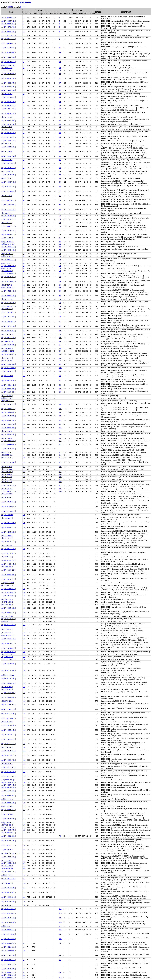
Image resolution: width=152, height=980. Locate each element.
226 (24, 883)
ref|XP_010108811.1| (9, 409)
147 (24, 605)
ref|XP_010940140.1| (9, 412)
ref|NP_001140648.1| (9, 639)
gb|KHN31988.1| (7, 143)
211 (24, 806)
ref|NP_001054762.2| (9, 625)
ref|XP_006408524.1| (9, 897)
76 (60, 250)
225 (24, 868)
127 (60, 479)
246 (24, 888)
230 (24, 477)
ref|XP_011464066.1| (9, 704)
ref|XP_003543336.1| (9, 303)
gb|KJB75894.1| (7, 467)
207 (24, 796)
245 (24, 491)
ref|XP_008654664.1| (9, 579)
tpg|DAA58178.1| (7, 515)
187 (24, 739)
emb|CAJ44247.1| (7, 926)
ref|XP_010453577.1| (9, 830)
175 (24, 701)
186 (24, 735)
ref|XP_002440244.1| (9, 506)
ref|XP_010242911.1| (9, 231)
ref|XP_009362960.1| (9, 888)
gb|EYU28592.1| (7, 171)
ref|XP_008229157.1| (9, 62)
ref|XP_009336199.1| (9, 97)
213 (24, 814)
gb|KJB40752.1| (7, 482)
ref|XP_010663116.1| (9, 879)
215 (24, 823)
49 (60, 124)
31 (24, 129)
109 (60, 368)
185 (24, 730)
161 (24, 977)
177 (24, 709)
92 (24, 341)
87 (24, 331)
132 (60, 428)
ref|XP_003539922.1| (9, 137)
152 (24, 629)
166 (24, 671)
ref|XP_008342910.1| (9, 124)
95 (60, 345)
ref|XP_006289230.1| (9, 819)
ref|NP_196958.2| (7, 814)
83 (24, 321)
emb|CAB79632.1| (8, 254)
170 (24, 687)
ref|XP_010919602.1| (9, 385)
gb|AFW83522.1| (7, 633)
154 (24, 409)
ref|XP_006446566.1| (9, 444)
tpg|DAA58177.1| (7, 866)
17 (24, 78)
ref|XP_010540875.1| (9, 216)
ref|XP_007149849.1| (9, 291)
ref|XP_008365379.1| (9, 787)
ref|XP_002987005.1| (9, 664)
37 (60, 78)
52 (24, 268)
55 (60, 200)
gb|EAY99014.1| (7, 494)
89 (24, 303)
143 (24, 608)
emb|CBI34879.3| (7, 621)
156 (24, 635)
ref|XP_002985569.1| (9, 671)
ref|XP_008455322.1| (9, 234)
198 (24, 780)
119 (60, 485)
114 (60, 462)
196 (24, 767)
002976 (23, 7)
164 (24, 659)
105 (24, 380)
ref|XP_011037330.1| (9, 205)
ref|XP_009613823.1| (9, 939)
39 (24, 94)
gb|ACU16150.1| (7, 396)
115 (60, 452)
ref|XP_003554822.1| (9, 744)
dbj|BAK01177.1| (7, 341)
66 (24, 234)
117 (60, 457)
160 (24, 652)
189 (24, 760)
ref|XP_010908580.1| (9, 697)
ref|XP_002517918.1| (9, 90)
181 (24, 420)
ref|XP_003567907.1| (9, 553)
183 (24, 428)
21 (24, 124)
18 (24, 43)
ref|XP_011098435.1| (9, 828)
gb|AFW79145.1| (7, 545)
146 (24, 613)
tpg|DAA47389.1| (7, 616)
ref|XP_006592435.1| (9, 133)
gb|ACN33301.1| (7, 518)
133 (60, 491)
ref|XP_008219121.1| (9, 947)
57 (24, 256)
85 (60, 226)
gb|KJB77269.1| (7, 438)
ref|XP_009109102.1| (9, 273)
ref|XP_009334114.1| (9, 751)
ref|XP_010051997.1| (9, 317)
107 (60, 354)
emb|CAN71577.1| (8, 401)
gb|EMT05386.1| (7, 348)
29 (60, 57)
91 (60, 238)
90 (60, 254)
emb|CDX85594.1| (8, 806)
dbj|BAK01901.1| (7, 602)
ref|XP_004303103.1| (9, 48)
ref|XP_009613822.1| (9, 934)
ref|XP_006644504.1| (9, 502)
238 (24, 472)
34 (60, 129)
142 (24, 404)
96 (60, 361)
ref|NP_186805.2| (7, 850)
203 (24, 452)
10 (24, 32)
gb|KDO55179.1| (7, 455)
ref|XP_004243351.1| (9, 17)
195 (24, 764)
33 (60, 70)
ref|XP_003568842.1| (9, 592)
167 (24, 675)
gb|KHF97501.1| (7, 905)
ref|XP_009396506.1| (9, 389)
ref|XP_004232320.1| (9, 420)
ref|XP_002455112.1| (9, 683)
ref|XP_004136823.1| (9, 960)
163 (24, 657)
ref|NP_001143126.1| (9, 560)
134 (60, 412)
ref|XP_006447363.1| (9, 182)
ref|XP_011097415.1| (9, 659)
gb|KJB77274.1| (7, 285)
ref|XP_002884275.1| (9, 485)
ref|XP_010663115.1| (9, 872)
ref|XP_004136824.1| (9, 943)
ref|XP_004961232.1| (9, 527)
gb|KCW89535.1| (7, 334)
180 (24, 722)
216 (24, 444)
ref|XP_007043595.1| (9, 191)
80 (60, 223)
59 (60, 171)
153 (24, 633)
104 (24, 376)
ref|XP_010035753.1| (9, 168)
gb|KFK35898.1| (7, 223)
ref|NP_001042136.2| (9, 679)
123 (60, 489)
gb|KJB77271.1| (7, 196)
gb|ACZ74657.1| (7, 861)
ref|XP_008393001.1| (9, 796)
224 (24, 866)
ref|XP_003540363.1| (9, 281)
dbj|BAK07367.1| (7, 657)
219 (24, 975)
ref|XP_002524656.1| (9, 841)
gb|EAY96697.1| (7, 629)
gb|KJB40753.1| (7, 474)
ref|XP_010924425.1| (9, 312)
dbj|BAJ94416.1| (7, 585)
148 (24, 621)
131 (60, 409)
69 (60, 263)
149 (24, 619)
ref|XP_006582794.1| (9, 113)
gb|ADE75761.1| (7, 687)
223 (24, 833)
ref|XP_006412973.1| (9, 226)
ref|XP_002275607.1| (9, 619)
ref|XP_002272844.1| (9, 187)
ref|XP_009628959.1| (9, 35)
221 (24, 467)
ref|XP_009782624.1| (9, 32)
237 (24, 863)
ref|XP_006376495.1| (9, 200)
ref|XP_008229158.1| (9, 57)
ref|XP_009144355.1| (9, 972)
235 (24, 861)
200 (24, 782)
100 (60, 358)
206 (24, 791)
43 (60, 74)
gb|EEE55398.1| (7, 469)
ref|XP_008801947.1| (9, 404)
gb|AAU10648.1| (7, 497)
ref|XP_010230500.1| (9, 950)
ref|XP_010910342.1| (9, 735)
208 (24, 457)
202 (24, 787)
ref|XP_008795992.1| (9, 977)
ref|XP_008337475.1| (9, 74)
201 (24, 785)
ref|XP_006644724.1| (9, 371)
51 (24, 210)
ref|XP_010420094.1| (9, 975)
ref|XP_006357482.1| (9, 21)
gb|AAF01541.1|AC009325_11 (12, 853)
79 (60, 256)
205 (24, 441)
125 (60, 913)
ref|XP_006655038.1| (9, 608)
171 (24, 689)
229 (24, 474)
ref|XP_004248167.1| (9, 43)
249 (24, 897)
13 (24, 102)
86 (24, 291)
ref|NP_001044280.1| (9, 345)
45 (60, 121)
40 (60, 178)
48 (60, 102)
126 (24, 545)
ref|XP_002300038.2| (9, 923)
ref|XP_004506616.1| (9, 87)
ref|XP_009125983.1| (9, 810)
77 (60, 273)
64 (24, 137)
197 (24, 776)
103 (24, 285)
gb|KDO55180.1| (7, 452)
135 (24, 579)
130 (24, 560)
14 (24, 97)
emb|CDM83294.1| (8, 583)
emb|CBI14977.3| (7, 875)
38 (60, 156)
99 (60, 351)
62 (24, 191)
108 (60, 331)
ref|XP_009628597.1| (9, 24)
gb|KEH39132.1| (7, 309)
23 (60, 127)
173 (24, 424)
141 (60, 404)
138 (60, 474)
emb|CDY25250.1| (8, 242)
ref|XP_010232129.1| (9, 964)
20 (24, 70)
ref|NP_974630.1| (7, 376)
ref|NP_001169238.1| (9, 392)
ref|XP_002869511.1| (9, 219)
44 (24, 182)
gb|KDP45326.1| (7, 701)
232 (24, 850)
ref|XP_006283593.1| (9, 277)
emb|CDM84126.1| (8, 351)
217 (24, 825)
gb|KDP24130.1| (7, 68)
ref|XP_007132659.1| (9, 147)
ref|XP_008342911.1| (9, 105)
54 (60, 210)
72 (60, 247)
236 (24, 479)
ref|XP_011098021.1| (9, 70)
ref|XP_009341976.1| (9, 102)
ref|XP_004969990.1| (9, 368)
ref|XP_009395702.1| (9, 331)
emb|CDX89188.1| (8, 263)
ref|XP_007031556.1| (9, 462)
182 (24, 416)
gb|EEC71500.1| (7, 361)
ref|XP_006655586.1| (9, 523)
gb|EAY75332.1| (7, 538)
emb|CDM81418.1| (8, 675)
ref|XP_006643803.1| (9, 652)
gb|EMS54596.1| (7, 605)
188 (24, 744)
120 (60, 435)
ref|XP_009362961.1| (9, 892)
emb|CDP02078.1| (8, 780)
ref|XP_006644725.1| (9, 364)
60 (24, 133)
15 (60, 48)
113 (24, 497)
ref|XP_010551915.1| (9, 730)
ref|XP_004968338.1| (9, 714)
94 (24, 348)
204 (24, 455)
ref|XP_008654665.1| (9, 575)
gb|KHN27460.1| (7, 764)
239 (24, 875)
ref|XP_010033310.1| (9, 725)
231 (24, 482)
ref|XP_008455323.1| (9, 260)
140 (60, 482)
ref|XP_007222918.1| (9, 902)
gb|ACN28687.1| (7, 883)
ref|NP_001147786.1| (9, 693)
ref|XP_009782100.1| (9, 428)
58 (24, 266)
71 (24, 260)
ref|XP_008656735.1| (9, 549)
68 (60, 260)
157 (24, 639)
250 (24, 902)
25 (24, 65)
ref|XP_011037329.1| (9, 210)
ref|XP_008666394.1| (9, 596)
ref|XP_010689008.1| (9, 175)
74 (24, 287)
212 (24, 810)
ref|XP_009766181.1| (9, 930)
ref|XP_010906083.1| (9, 424)
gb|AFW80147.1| (7, 654)
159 (24, 643)
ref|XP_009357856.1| (9, 78)
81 (24, 281)
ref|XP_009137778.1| (9, 296)
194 (24, 950)
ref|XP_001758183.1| (9, 909)
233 (24, 853)
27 (60, 168)
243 (24, 489)
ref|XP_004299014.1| (9, 709)
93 (60, 341)
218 (24, 828)
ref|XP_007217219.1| (9, 845)
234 (24, 857)
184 (24, 725)
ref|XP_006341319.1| (9, 863)
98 (24, 358)
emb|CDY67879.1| (8, 287)
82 (60, 244)
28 (60, 52)
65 (24, 147)
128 (60, 467)
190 (24, 747)
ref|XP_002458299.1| (9, 532)
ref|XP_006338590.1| (9, 416)
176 (24, 704)
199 (24, 435)
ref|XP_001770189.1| (9, 913)
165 (24, 664)
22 (60, 68)
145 (24, 602)
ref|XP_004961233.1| (9, 542)
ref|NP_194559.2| (7, 238)
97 (60, 321)
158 (24, 648)
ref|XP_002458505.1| (9, 354)
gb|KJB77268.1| (7, 151)
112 (60, 441)
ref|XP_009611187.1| (9, 776)
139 (24, 589)
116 (60, 472)
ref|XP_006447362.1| (9, 156)
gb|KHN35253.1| (7, 117)
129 (24, 549)
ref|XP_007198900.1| (9, 52)
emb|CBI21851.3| (7, 398)
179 (24, 718)
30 (60, 62)
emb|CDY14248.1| (8, 256)
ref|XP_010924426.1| (9, 836)
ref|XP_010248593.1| (9, 648)
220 (24, 462)
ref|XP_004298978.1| (9, 955)
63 (24, 143)
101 (24, 309)
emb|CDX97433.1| (8, 244)
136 (60, 424)
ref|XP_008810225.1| (9, 306)
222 (24, 830)
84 (24, 271)
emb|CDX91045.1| (8, 823)
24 (24, 68)
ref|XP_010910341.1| (9, 739)
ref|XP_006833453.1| (9, 643)
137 (60, 477)
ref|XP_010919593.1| (9, 321)
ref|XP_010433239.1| (9, 266)
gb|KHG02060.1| (7, 479)
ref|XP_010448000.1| (9, 250)
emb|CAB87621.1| (8, 799)
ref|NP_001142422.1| (9, 570)
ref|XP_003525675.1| (9, 755)
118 (60, 455)
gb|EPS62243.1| (7, 213)
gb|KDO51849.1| (7, 160)
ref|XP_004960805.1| (9, 564)
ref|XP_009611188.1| (9, 767)
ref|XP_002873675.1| (9, 772)
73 (24, 231)
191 (24, 751)
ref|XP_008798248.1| (9, 326)
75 (24, 196)
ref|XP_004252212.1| (9, 491)
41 (24, 141)
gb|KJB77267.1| (7, 431)
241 (24, 872)
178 (24, 714)
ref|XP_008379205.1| (9, 785)
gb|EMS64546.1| (7, 567)
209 (24, 799)
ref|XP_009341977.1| (9, 83)
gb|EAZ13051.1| (7, 536)
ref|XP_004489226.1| (9, 791)
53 (24, 168)
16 (24, 48)
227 (24, 841)
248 (24, 905)
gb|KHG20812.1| (7, 489)
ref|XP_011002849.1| (9, 141)
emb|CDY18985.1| (8, 268)
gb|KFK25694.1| (7, 722)
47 (60, 83)
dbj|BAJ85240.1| (7, 557)
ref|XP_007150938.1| (9, 857)
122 (60, 420)
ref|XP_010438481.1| (9, 247)
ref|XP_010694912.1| (9, 918)
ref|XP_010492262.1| (9, 782)
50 (60, 105)
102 (24, 317)
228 (24, 845)
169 (24, 683)
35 (24, 90)
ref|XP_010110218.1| (9, 109)
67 (24, 151)
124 (24, 542)
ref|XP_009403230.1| (9, 435)
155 (24, 412)
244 (24, 485)
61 (60, 231)
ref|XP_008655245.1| (9, 338)
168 (24, 679)
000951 (10, 7)
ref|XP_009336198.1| (9, 121)
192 (24, 772)
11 (24, 74)
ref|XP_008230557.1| (9, 833)
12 (24, 27)
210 (24, 803)
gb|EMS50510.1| (7, 358)
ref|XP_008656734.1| (9, 613)
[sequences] (26, 2)
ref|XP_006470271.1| (9, 441)
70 (60, 219)
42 (60, 175)
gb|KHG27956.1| (7, 94)
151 (24, 625)
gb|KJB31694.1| (7, 127)
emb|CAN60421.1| (8, 635)
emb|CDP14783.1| (8, 65)
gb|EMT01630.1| (7, 599)
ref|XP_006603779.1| (9, 760)
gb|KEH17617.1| (7, 129)
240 (24, 947)
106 (24, 334)
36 (60, 87)
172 (24, 693)
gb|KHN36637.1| (7, 299)
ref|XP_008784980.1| (9, 969)
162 (24, 654)
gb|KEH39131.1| (7, 271)
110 (24, 449)
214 (24, 819)
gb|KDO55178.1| (7, 457)
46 (60, 97)
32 (60, 191)
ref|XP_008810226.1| (9, 380)
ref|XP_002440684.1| (9, 589)
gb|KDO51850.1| (7, 178)
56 (24, 263)
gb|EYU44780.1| (7, 825)
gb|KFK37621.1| (7, 747)
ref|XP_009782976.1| (9, 27)
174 (24, 697)
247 (24, 892)
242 (24, 879)
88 (60, 268)
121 (60, 416)
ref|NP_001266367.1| (9, 511)
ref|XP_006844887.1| (9, 449)
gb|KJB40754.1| (7, 477)
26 (24, 113)
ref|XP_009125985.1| (9, 803)
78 (60, 242)
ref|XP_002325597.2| (9, 163)
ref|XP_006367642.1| (9, 39)
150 (24, 969)
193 (24, 755)
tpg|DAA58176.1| (7, 868)
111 (60, 444)
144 (24, 599)
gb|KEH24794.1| (7, 472)
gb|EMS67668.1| (7, 689)
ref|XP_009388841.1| (9, 718)
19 (24, 121)
